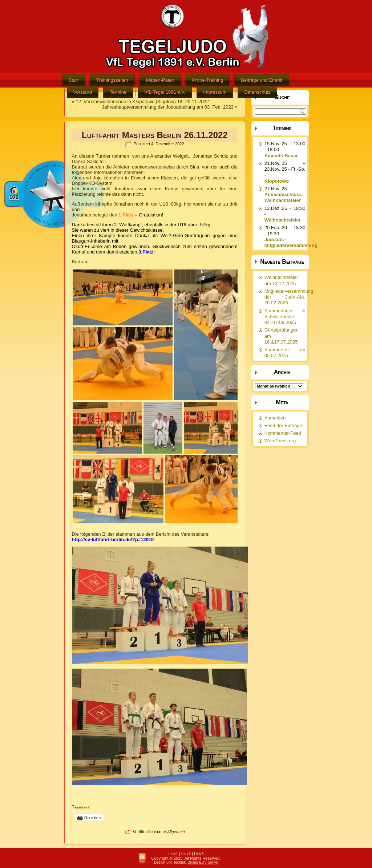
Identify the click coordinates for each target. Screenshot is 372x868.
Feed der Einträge (283, 425)
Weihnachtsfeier (283, 220)
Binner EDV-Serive (203, 862)
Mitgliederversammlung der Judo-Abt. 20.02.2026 (289, 297)
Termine (118, 92)
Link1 (173, 854)
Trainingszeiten (112, 80)
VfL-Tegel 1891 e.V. (165, 92)
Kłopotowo (277, 181)
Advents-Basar (281, 156)
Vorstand (83, 92)
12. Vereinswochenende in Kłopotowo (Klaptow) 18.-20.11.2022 (142, 102)
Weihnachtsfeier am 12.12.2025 (281, 280)
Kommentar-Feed (283, 433)
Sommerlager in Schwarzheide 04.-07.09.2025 (285, 317)
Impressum (215, 92)
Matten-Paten (160, 80)
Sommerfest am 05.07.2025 (285, 352)
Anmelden (275, 418)
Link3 (199, 854)
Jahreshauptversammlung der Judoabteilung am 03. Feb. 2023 (168, 107)
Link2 (186, 854)
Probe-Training (208, 80)
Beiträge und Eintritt (262, 80)
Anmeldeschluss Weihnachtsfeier (283, 197)
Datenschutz (257, 92)
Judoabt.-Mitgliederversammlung (291, 242)
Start (74, 80)
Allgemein (176, 832)
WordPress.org (280, 441)
